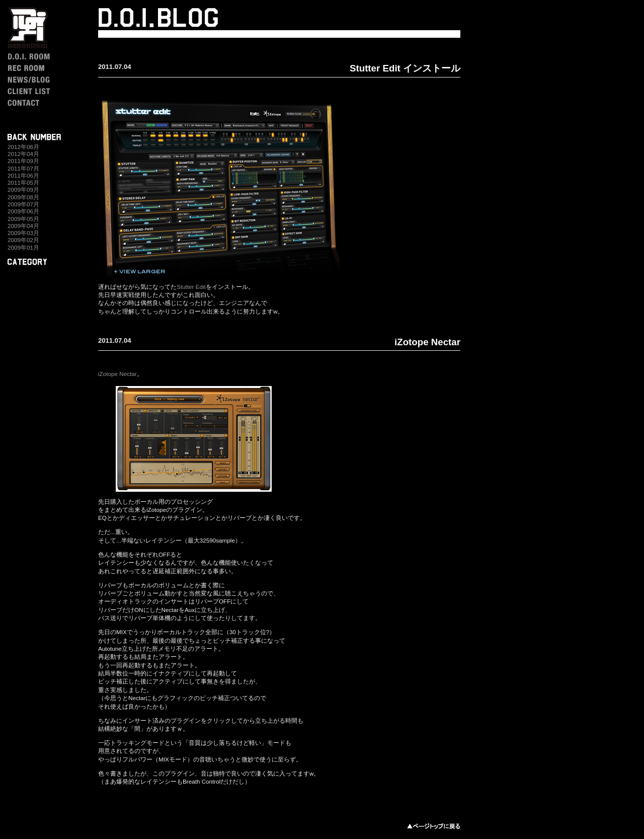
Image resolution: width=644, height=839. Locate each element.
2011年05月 (23, 182)
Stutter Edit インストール (405, 68)
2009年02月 (23, 240)
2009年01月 (23, 247)
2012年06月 (23, 147)
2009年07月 (23, 204)
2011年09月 (23, 161)
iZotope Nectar (427, 342)
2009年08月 (23, 197)
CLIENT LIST (39, 91)
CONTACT (39, 103)
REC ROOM (39, 68)
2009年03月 (23, 233)
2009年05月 (23, 219)
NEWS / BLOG (39, 80)
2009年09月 (23, 189)
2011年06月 (23, 175)
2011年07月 (23, 168)
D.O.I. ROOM (39, 57)
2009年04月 (23, 226)
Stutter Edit (191, 287)
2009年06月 (23, 211)
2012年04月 (23, 154)
